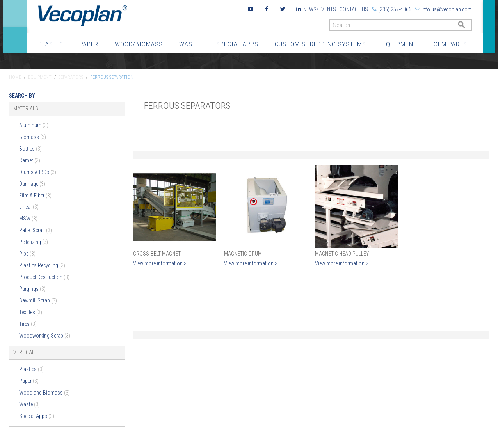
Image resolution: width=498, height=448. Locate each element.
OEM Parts (450, 44)
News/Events (320, 9)
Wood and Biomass (44, 393)
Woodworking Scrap (45, 336)
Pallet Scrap (36, 230)
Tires (28, 324)
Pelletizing (34, 242)
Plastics (31, 369)
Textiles (31, 312)
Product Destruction (44, 277)
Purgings (32, 289)
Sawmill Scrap (38, 300)
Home (15, 77)
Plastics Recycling (42, 265)
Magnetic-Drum (243, 254)
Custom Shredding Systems (320, 44)
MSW (28, 219)
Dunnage (32, 184)
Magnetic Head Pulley (342, 254)
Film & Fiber (35, 196)
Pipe (27, 254)
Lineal (29, 207)
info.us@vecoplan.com (447, 9)
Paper (89, 44)
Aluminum (34, 125)
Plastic (51, 44)
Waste (189, 44)
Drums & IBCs (38, 172)
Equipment (400, 44)
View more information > (160, 263)
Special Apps (237, 44)
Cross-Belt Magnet (157, 254)
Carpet (30, 160)
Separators (71, 77)
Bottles (30, 149)
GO (469, 27)
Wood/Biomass (139, 44)
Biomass (33, 137)
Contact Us (354, 9)
